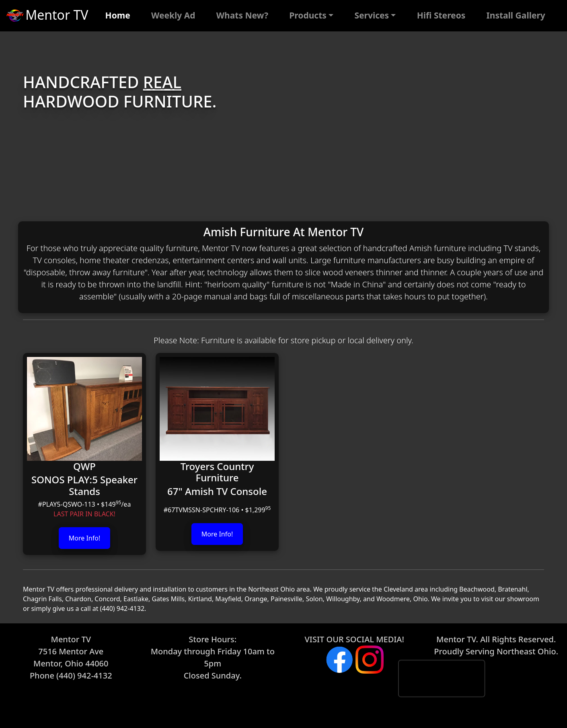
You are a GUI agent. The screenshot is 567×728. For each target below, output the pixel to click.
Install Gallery (516, 15)
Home (118, 15)
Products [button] (308, 15)
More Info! (84, 538)
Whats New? (242, 15)
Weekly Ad (173, 15)
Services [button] (372, 15)
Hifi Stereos (441, 15)
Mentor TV (46, 16)
